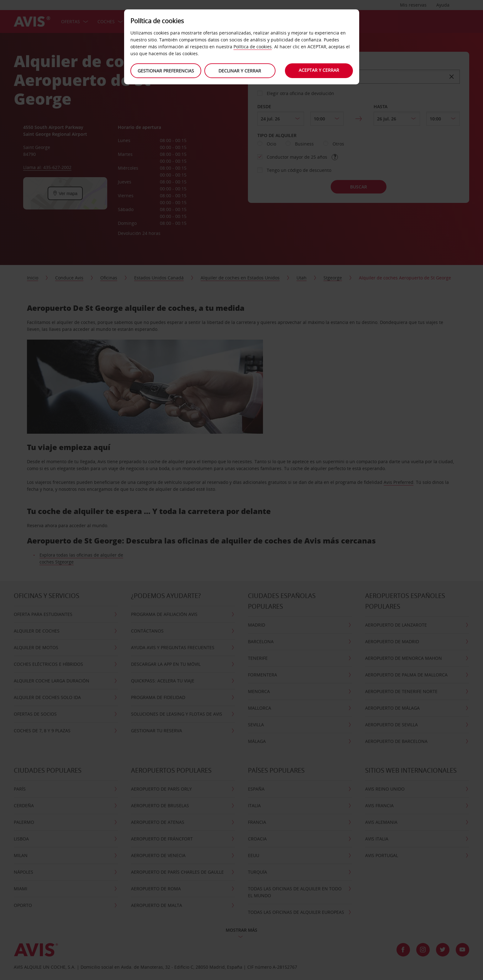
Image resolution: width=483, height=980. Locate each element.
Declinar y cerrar (240, 71)
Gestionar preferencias (166, 71)
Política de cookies (253, 47)
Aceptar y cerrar (319, 70)
